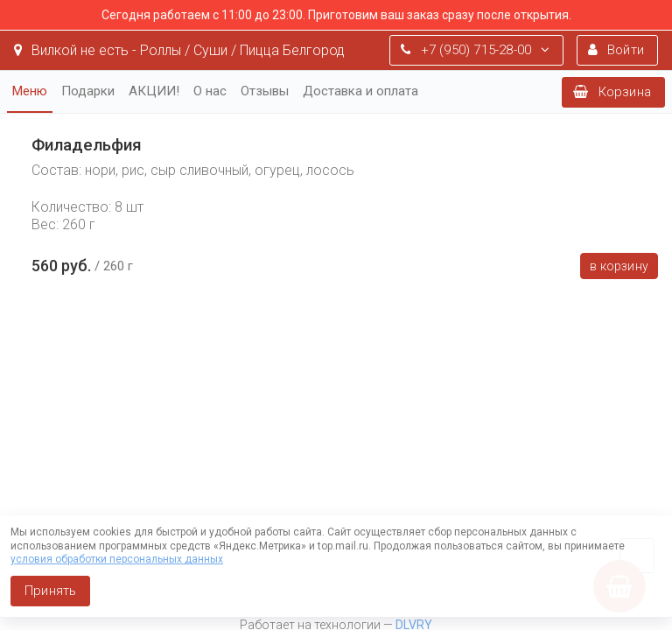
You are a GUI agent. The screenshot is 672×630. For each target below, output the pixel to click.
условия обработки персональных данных (117, 559)
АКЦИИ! (154, 91)
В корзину (619, 266)
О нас (210, 91)
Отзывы (265, 91)
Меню (30, 91)
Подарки (88, 91)
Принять (50, 591)
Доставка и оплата (360, 91)
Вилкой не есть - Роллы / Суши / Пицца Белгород (179, 50)
